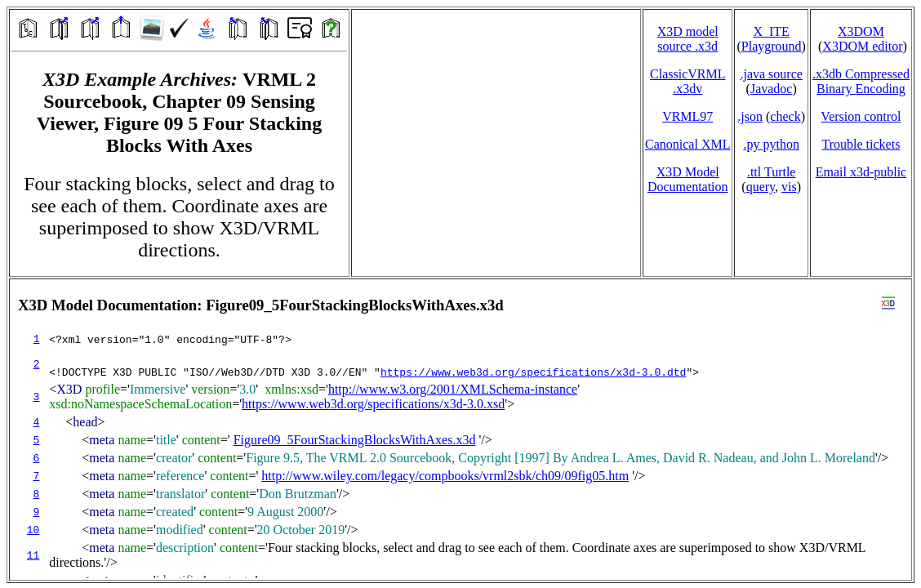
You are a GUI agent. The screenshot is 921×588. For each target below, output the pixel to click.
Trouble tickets (861, 144)
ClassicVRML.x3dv (687, 81)
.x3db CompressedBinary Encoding (861, 81)
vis (789, 187)
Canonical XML (687, 144)
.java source (771, 74)
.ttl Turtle (772, 172)
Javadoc (772, 89)
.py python (771, 144)
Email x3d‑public (861, 172)
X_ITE (771, 31)
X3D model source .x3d (688, 39)
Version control (861, 116)
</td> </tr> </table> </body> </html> (461, 430)
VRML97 (687, 116)
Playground (772, 46)
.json (750, 116)
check (785, 116)
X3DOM (861, 31)
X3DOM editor (862, 46)
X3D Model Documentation (688, 179)
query (761, 187)
